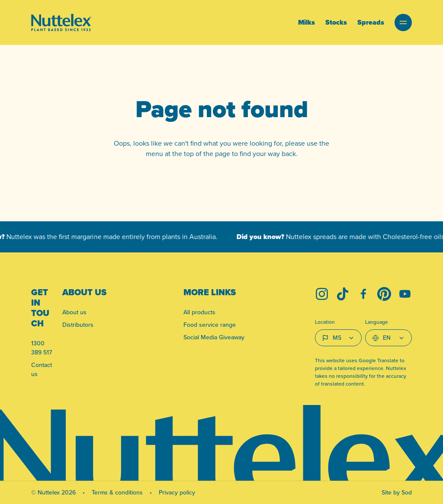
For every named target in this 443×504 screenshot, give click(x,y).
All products (199, 312)
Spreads (371, 22)
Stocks (336, 22)
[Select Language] (388, 338)
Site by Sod (397, 492)
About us (74, 312)
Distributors (78, 325)
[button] (403, 22)
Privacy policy (177, 492)
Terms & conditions (117, 492)
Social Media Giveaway (214, 337)
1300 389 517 (42, 348)
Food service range (210, 325)
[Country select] (338, 338)
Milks (307, 22)
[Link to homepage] (61, 22)
